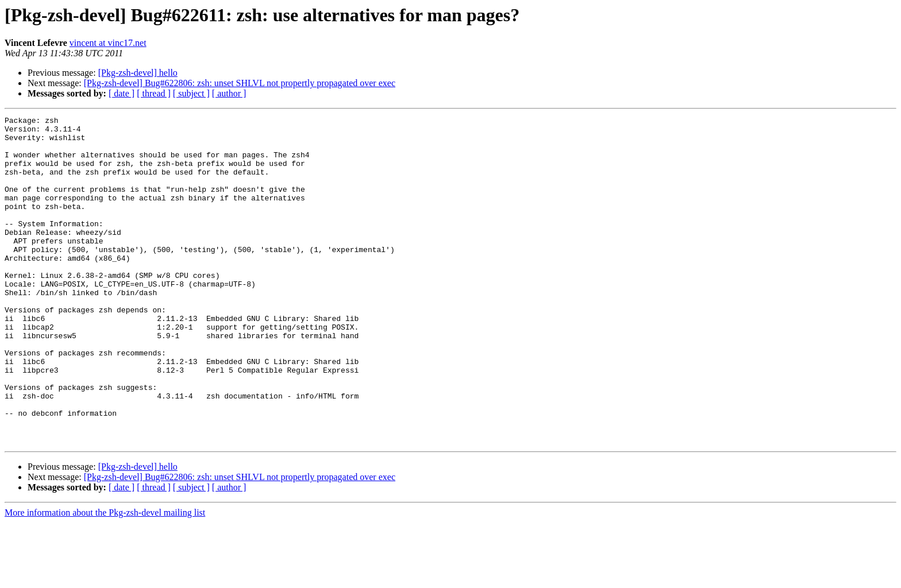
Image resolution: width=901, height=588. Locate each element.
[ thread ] (154, 93)
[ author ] (229, 93)
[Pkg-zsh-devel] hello (138, 73)
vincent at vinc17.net (108, 43)
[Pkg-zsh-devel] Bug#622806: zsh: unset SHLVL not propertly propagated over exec (240, 83)
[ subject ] (191, 93)
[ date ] (122, 93)
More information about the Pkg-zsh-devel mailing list (105, 578)
